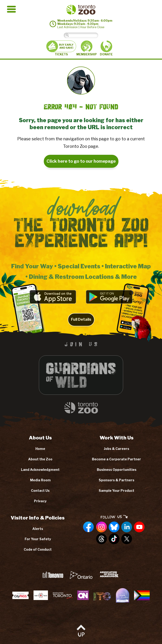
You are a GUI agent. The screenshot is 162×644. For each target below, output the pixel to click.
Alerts (38, 529)
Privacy (40, 501)
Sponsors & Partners (116, 480)
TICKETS (61, 48)
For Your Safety (38, 539)
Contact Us (40, 491)
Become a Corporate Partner (116, 459)
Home (40, 449)
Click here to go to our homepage (81, 161)
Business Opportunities (117, 470)
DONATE (106, 48)
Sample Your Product (116, 491)
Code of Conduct (38, 549)
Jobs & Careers (116, 449)
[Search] (85, 35)
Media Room (40, 480)
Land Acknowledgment (40, 470)
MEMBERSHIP (87, 48)
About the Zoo (40, 459)
